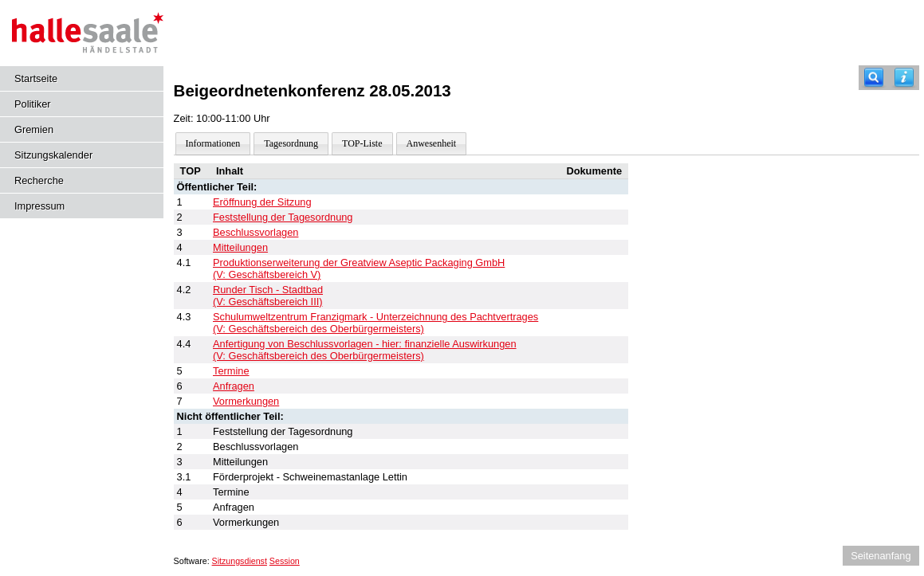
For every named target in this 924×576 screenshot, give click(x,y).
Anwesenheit (432, 143)
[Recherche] (874, 78)
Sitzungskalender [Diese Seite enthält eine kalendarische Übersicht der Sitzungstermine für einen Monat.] (53, 155)
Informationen (213, 143)
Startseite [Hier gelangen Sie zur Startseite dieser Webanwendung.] (36, 78)
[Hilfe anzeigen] (904, 78)
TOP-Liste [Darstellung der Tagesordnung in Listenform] (362, 143)
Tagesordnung (291, 143)
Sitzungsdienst (240, 561)
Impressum (39, 206)
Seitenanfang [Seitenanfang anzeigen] (881, 556)
